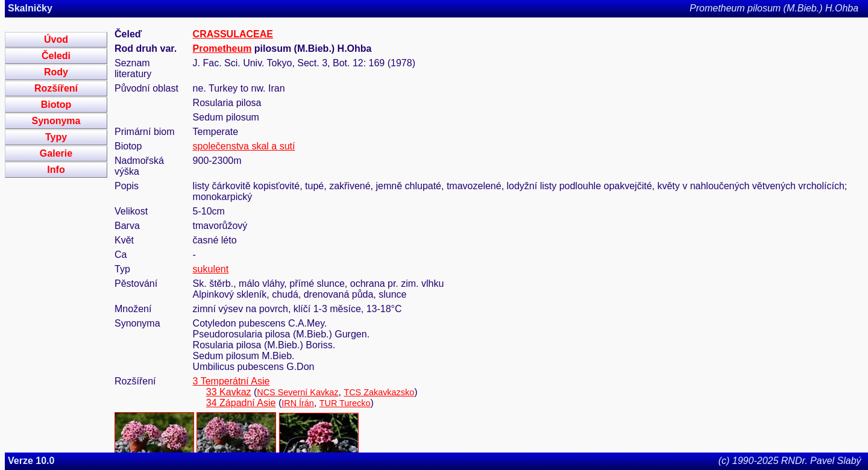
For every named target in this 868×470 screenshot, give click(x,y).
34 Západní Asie (241, 403)
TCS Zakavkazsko (379, 392)
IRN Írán (298, 403)
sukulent (211, 269)
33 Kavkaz (229, 392)
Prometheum (222, 49)
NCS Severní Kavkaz (297, 392)
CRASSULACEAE (233, 34)
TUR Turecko (345, 403)
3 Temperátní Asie (231, 381)
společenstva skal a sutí (244, 146)
